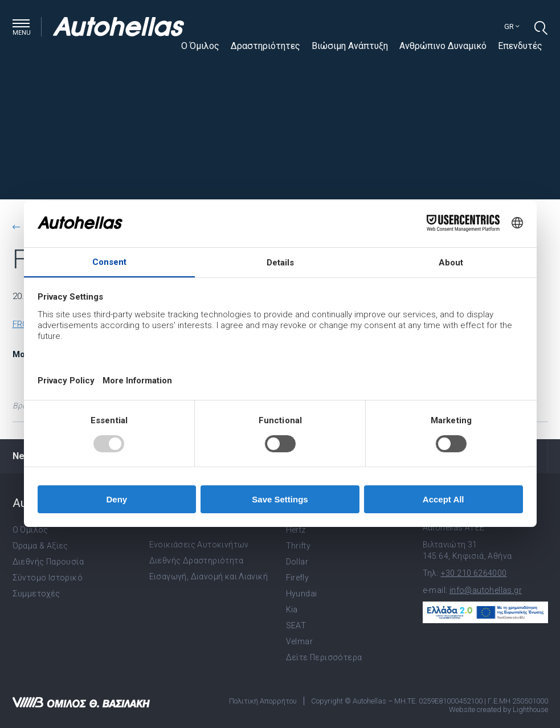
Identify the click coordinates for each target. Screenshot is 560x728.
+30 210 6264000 (474, 573)
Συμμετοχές (36, 594)
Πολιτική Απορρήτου (263, 701)
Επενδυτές (520, 46)
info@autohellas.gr (486, 590)
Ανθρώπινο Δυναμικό (443, 46)
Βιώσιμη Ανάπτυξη (350, 46)
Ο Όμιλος (200, 46)
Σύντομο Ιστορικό (48, 578)
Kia (292, 610)
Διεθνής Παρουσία (48, 562)
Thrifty (299, 546)
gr (512, 26)
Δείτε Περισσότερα (324, 657)
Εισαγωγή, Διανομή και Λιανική (209, 576)
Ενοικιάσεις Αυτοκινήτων (199, 545)
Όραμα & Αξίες (40, 546)
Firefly (298, 578)
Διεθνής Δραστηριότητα (196, 561)
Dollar (297, 562)
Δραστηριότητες (265, 46)
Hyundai (302, 594)
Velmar (299, 641)
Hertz (296, 530)
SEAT (296, 625)
